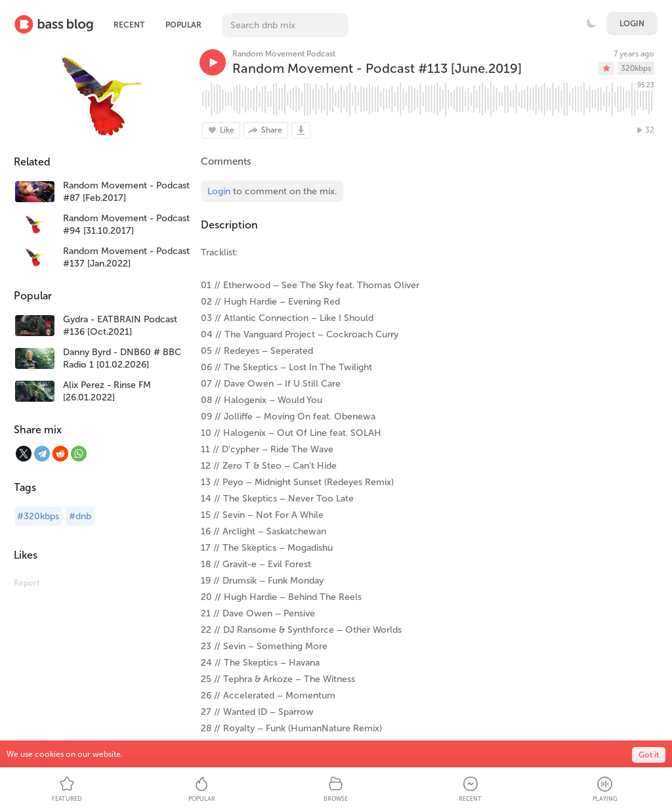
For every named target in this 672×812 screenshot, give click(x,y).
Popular (183, 25)
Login (632, 24)
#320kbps (38, 516)
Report (27, 583)
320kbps (636, 68)
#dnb (80, 516)
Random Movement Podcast (284, 54)
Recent (129, 25)
